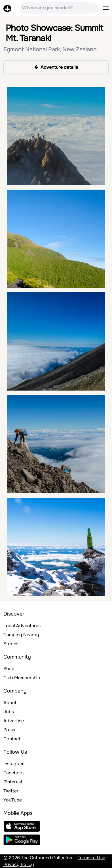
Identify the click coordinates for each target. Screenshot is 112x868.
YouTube (13, 800)
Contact (12, 739)
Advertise (14, 721)
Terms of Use (91, 858)
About (10, 703)
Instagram (14, 764)
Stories (11, 644)
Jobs (9, 712)
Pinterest (13, 782)
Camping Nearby (21, 635)
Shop (9, 669)
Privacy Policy (19, 864)
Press (9, 730)
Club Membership (22, 678)
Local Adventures (22, 626)
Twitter (11, 791)
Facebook (14, 773)
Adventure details (56, 67)
